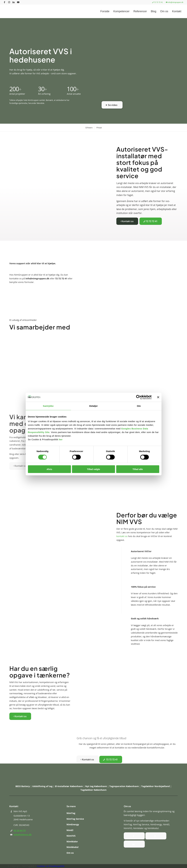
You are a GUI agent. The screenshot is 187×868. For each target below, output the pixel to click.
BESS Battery (23, 786)
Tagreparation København (124, 786)
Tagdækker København (93, 790)
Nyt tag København (96, 786)
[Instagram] (156, 836)
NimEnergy (73, 824)
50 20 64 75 (19, 830)
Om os (70, 853)
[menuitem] (157, 2)
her (61, 439)
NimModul (73, 847)
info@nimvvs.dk (22, 834)
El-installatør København (69, 786)
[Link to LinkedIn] (14, 2)
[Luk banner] (158, 397)
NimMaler (72, 841)
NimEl (70, 830)
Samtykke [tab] (48, 406)
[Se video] (112, 105)
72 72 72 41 (157, 2)
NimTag (71, 813)
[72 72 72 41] (151, 221)
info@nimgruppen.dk (175, 2)
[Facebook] (134, 836)
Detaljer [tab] (94, 406)
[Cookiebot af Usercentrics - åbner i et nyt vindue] (138, 397)
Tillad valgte (93, 469)
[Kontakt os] (127, 221)
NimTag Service (75, 819)
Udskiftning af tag (43, 786)
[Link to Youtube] (18, 2)
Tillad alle (138, 469)
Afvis (49, 469)
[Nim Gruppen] (23, 11)
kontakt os (122, 536)
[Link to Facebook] (5, 2)
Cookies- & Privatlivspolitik (51, 866)
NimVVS (71, 836)
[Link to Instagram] (9, 2)
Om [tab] (139, 406)
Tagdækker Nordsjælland (156, 786)
